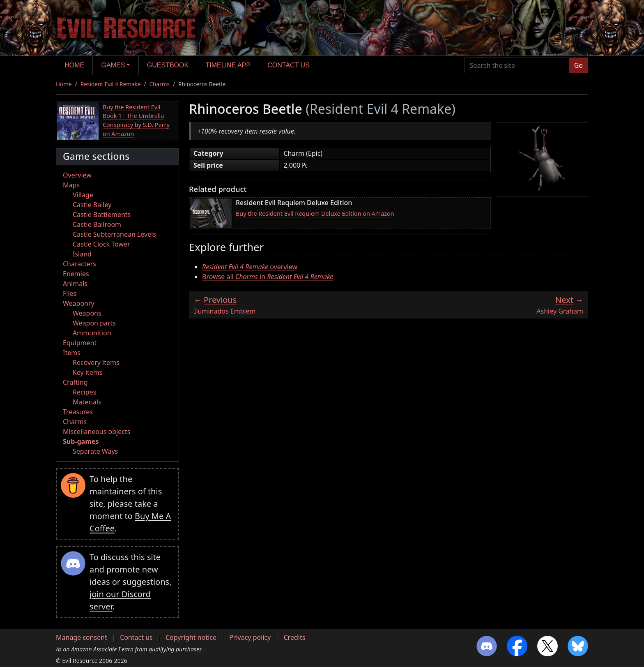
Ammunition (92, 333)
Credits (294, 637)
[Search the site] (517, 65)
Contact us (289, 65)
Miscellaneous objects (97, 432)
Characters (79, 264)
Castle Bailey (92, 205)
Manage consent (82, 637)
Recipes (84, 392)
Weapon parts (94, 323)
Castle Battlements (102, 215)
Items (72, 353)
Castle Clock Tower (101, 244)
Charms (160, 84)
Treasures (78, 412)
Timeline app (228, 65)
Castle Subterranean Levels (114, 234)
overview (250, 267)
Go (578, 65)
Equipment (80, 343)
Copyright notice (191, 637)
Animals (75, 284)
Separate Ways (95, 451)
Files (70, 293)
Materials (87, 402)
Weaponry (79, 303)
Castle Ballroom (97, 224)
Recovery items (96, 362)
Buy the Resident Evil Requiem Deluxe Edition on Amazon (315, 213)
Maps (71, 185)
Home (74, 65)
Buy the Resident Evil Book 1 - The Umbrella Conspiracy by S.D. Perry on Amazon (136, 120)
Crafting (75, 382)
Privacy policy (250, 637)
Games (113, 65)
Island (82, 254)
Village (83, 195)
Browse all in (268, 277)
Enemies (76, 274)
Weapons (87, 313)
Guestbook (168, 65)
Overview (77, 175)
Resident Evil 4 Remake (111, 84)
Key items (87, 372)
